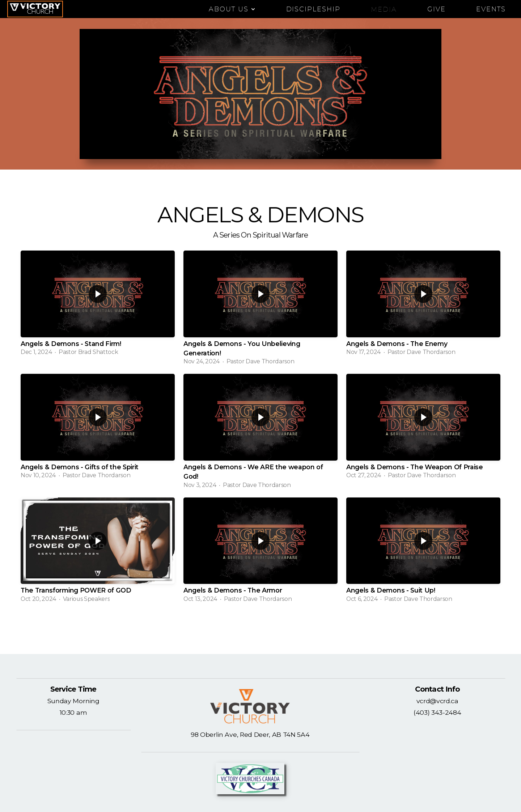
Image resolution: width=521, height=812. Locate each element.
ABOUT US (232, 9)
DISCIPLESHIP (314, 9)
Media (384, 9)
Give (437, 9)
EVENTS (491, 9)
